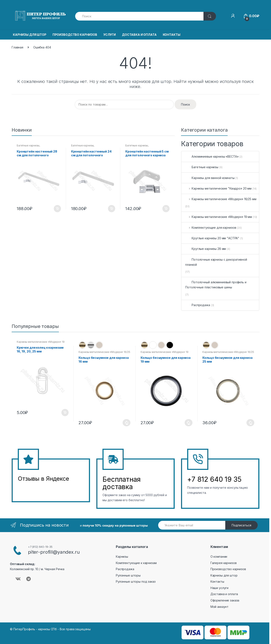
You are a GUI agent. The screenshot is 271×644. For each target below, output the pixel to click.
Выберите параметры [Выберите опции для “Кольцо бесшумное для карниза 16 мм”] (127, 423)
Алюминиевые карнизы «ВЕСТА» (212, 156)
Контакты (217, 581)
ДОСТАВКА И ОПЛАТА (139, 35)
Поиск (185, 104)
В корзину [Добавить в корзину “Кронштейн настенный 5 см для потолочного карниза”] (166, 209)
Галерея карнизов (224, 563)
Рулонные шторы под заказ (136, 581)
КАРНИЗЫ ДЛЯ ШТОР (30, 35)
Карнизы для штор (224, 575)
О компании (219, 557)
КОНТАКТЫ (172, 35)
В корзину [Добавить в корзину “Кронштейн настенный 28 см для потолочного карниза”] (57, 209)
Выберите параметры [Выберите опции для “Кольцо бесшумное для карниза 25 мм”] (250, 423)
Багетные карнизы (28, 145)
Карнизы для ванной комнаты (210, 178)
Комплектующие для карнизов (211, 228)
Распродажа (198, 305)
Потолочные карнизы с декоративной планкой (216, 262)
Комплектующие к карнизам (136, 563)
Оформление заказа (225, 600)
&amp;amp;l (34, 489)
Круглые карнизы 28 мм (206, 249)
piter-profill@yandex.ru (54, 552)
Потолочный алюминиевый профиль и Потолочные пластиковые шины (216, 285)
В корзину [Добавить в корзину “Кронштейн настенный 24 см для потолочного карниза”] (111, 209)
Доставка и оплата (224, 594)
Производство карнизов (228, 569)
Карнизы (122, 557)
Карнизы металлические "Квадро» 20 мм (218, 188)
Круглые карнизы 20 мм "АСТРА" (212, 238)
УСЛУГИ (110, 35)
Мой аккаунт (219, 607)
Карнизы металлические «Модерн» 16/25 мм (221, 199)
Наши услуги (219, 588)
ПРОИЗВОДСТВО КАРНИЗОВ (75, 35)
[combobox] (140, 16)
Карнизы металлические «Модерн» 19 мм (219, 217)
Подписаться (241, 525)
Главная (17, 47)
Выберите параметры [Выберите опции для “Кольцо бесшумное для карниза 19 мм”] (189, 423)
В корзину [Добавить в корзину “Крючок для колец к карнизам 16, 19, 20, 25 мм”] (65, 413)
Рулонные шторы (128, 575)
